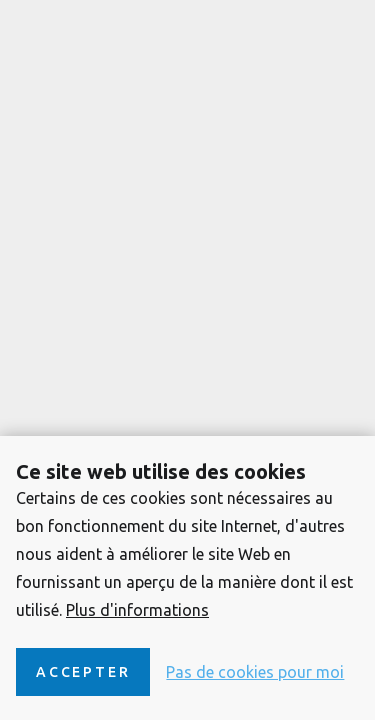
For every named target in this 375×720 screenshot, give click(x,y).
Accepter (83, 672)
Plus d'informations (137, 610)
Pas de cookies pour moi (255, 672)
